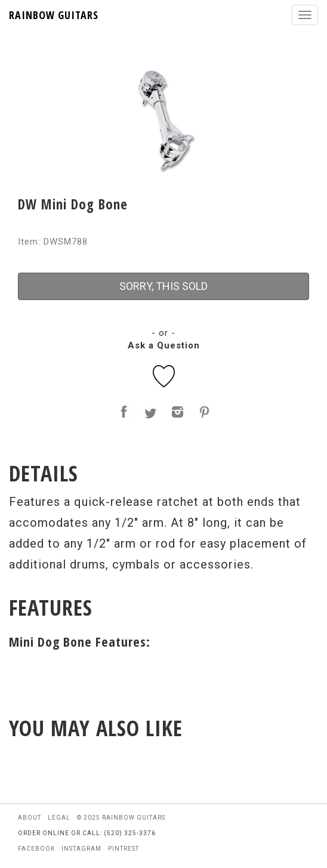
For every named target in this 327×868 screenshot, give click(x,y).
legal (59, 818)
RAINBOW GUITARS (54, 15)
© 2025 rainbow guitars (121, 818)
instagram (81, 849)
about (30, 818)
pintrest (124, 849)
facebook (36, 849)
